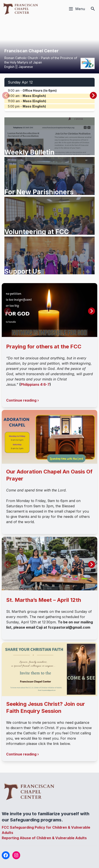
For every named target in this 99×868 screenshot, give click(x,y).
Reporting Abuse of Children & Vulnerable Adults (44, 838)
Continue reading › (22, 400)
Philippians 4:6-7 (35, 384)
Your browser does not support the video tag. (49, 45)
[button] (93, 95)
